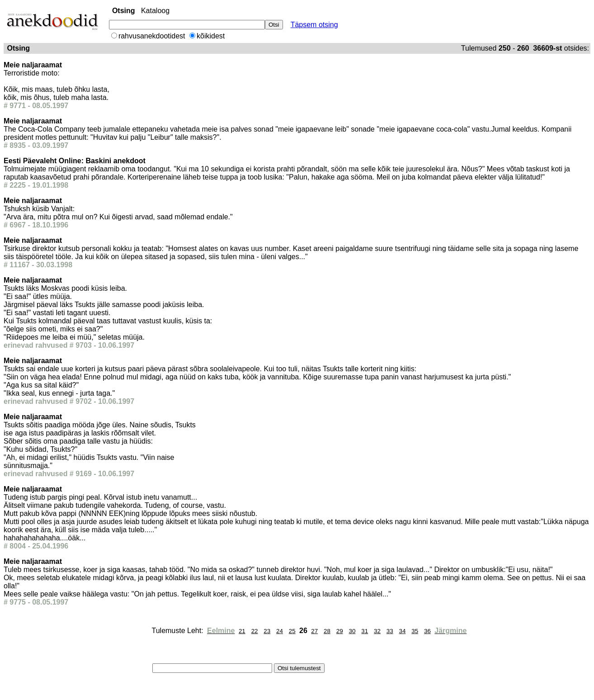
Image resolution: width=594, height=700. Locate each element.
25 (292, 631)
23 (267, 631)
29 (340, 631)
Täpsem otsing (314, 25)
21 (242, 631)
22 (255, 631)
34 (403, 631)
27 (314, 631)
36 (427, 631)
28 (327, 631)
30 (352, 631)
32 (377, 631)
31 (365, 631)
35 (415, 631)
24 (280, 631)
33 (390, 631)
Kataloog (155, 11)
